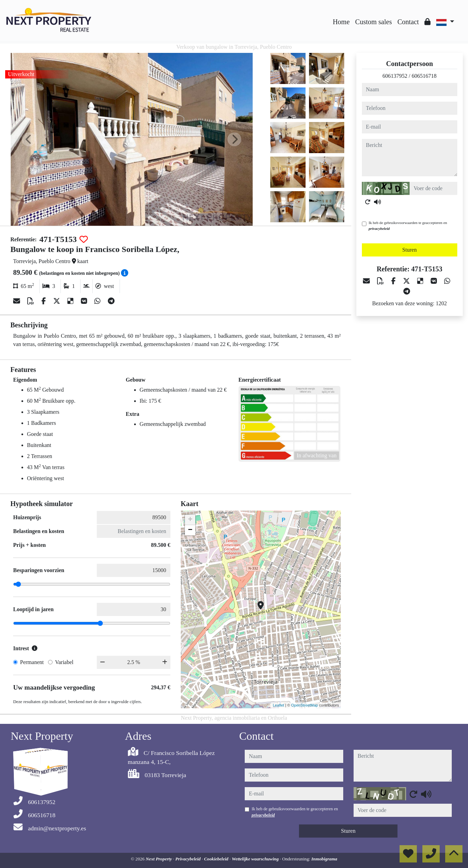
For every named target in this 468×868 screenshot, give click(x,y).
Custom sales (374, 22)
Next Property (160, 859)
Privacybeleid (189, 859)
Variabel (64, 662)
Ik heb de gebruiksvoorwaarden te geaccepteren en (408, 226)
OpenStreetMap (305, 705)
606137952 (395, 76)
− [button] (190, 530)
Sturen (410, 250)
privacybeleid (379, 228)
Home (341, 22)
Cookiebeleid (217, 859)
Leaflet (278, 705)
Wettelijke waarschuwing (256, 859)
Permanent (32, 662)
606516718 (424, 76)
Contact (408, 22)
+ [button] (190, 520)
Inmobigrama (324, 859)
